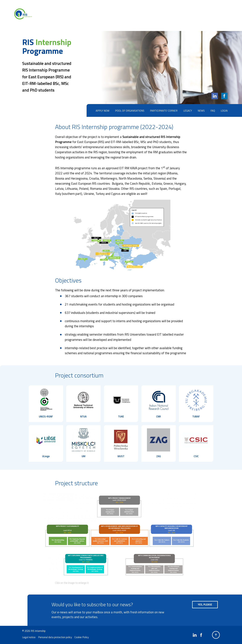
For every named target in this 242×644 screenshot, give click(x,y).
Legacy (188, 111)
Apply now (103, 111)
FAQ (213, 111)
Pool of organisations (130, 111)
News (201, 111)
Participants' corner (164, 111)
